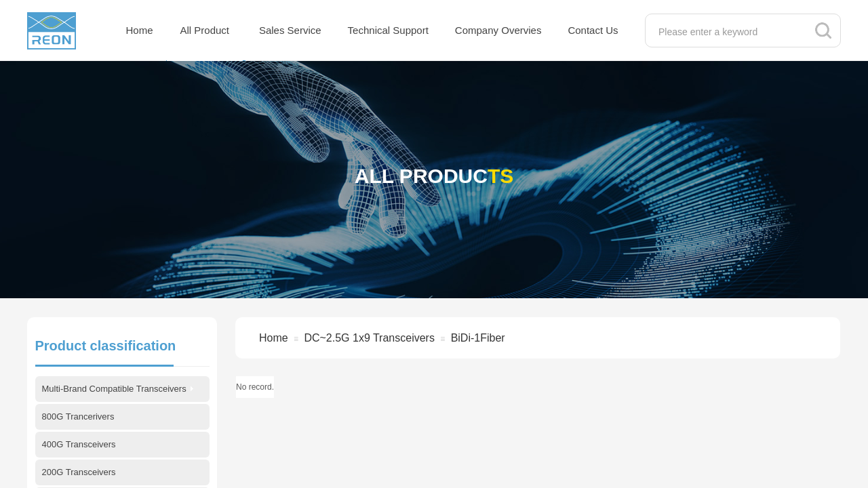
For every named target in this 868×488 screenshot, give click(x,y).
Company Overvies (498, 30)
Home (140, 30)
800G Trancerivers (78, 416)
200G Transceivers (79, 472)
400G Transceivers (79, 444)
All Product (205, 30)
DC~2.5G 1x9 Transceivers (369, 338)
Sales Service (290, 30)
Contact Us (593, 30)
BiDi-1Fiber (478, 338)
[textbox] (729, 32)
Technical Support (388, 30)
